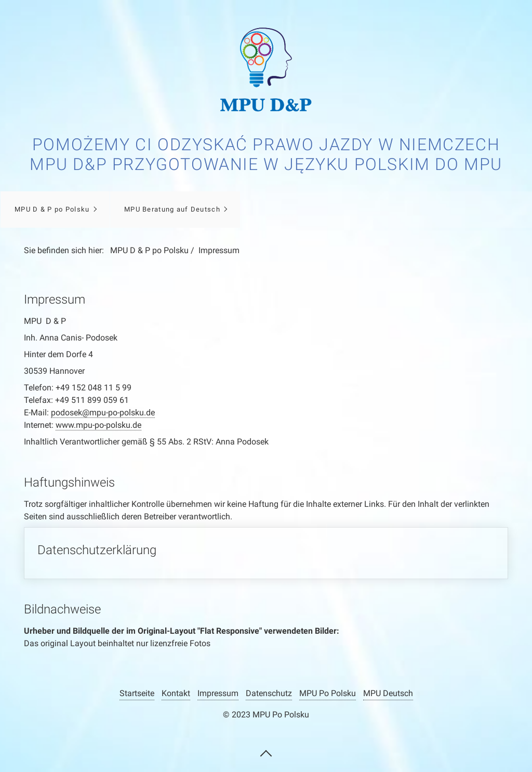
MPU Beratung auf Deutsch (172, 209)
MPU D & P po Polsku (52, 209)
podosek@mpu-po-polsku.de (103, 413)
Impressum (218, 693)
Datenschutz (269, 693)
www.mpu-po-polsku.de (98, 425)
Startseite (137, 693)
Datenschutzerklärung (266, 553)
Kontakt (176, 693)
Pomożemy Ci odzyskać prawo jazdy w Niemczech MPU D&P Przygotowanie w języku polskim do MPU (266, 154)
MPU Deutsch (388, 693)
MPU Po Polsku (328, 693)
